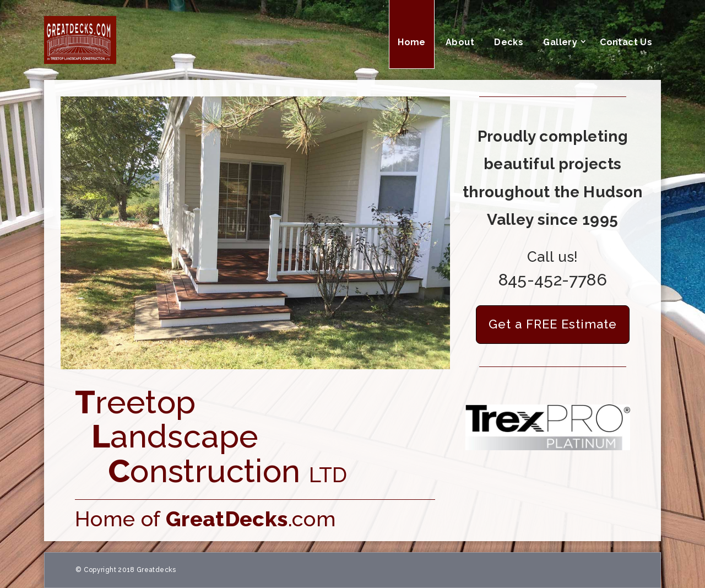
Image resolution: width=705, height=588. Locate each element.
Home (411, 42)
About (460, 42)
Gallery (560, 42)
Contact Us (626, 42)
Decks (509, 42)
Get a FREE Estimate (553, 324)
